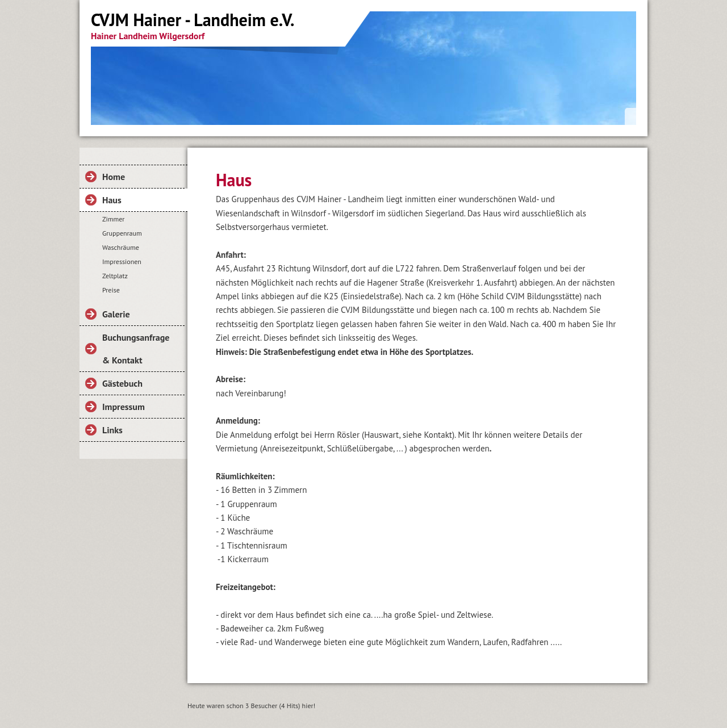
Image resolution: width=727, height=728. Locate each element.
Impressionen (122, 262)
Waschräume (121, 247)
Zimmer (113, 219)
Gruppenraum (122, 233)
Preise (111, 290)
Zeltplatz (115, 276)
